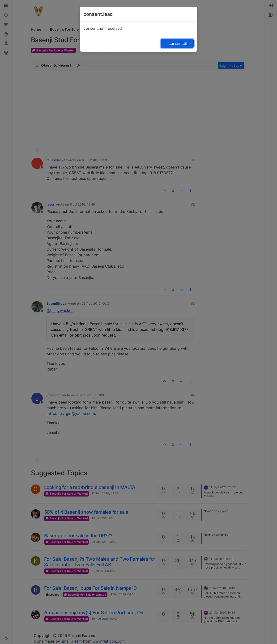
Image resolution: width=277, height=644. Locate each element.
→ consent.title (177, 43)
